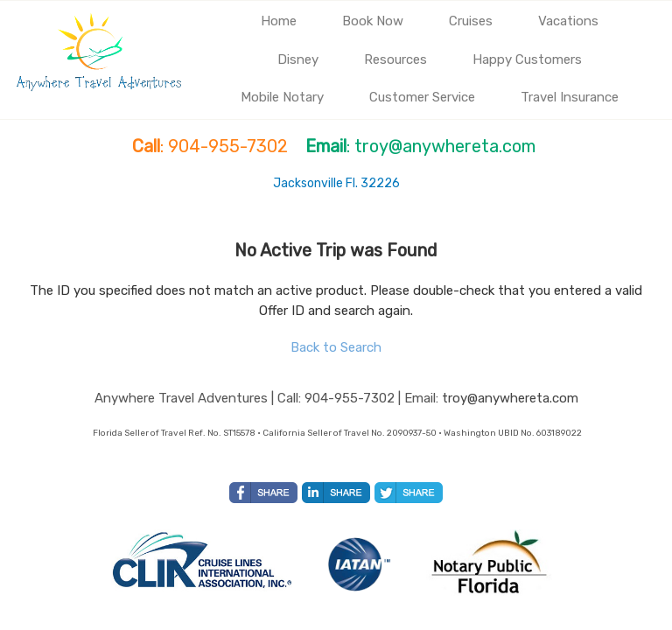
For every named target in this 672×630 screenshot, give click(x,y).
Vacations (568, 21)
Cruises (471, 21)
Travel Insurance (570, 97)
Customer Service (422, 97)
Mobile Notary (282, 97)
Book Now (373, 21)
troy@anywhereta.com (510, 398)
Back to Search (336, 347)
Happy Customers (527, 59)
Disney (298, 59)
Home (279, 21)
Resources (395, 59)
